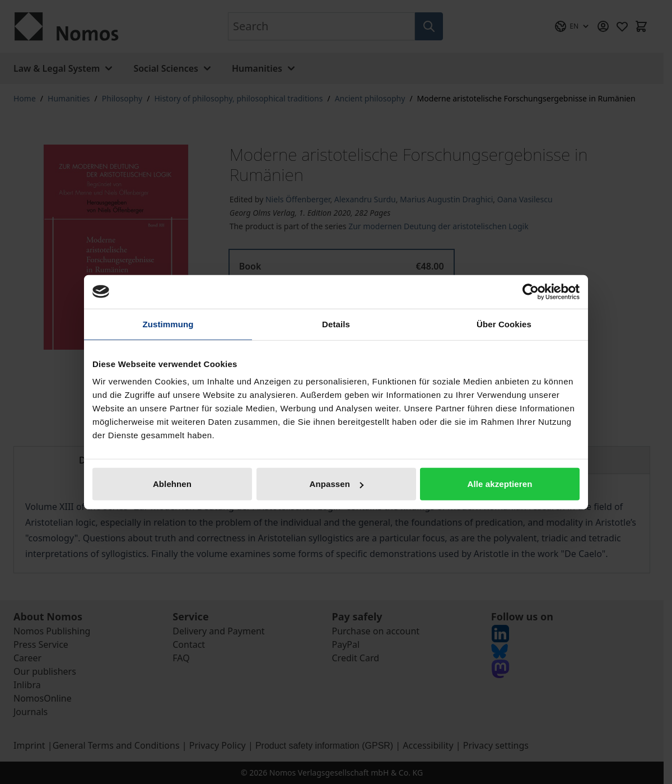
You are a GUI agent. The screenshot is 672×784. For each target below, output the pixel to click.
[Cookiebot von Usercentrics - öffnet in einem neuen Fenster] (531, 291)
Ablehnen (172, 484)
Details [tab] (336, 324)
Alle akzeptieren (500, 484)
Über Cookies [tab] (504, 324)
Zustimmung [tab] (168, 324)
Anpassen (337, 484)
